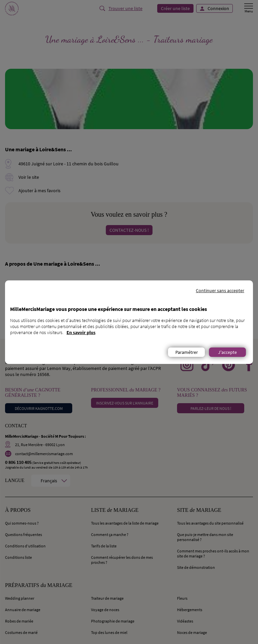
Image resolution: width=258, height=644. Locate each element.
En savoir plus (81, 332)
